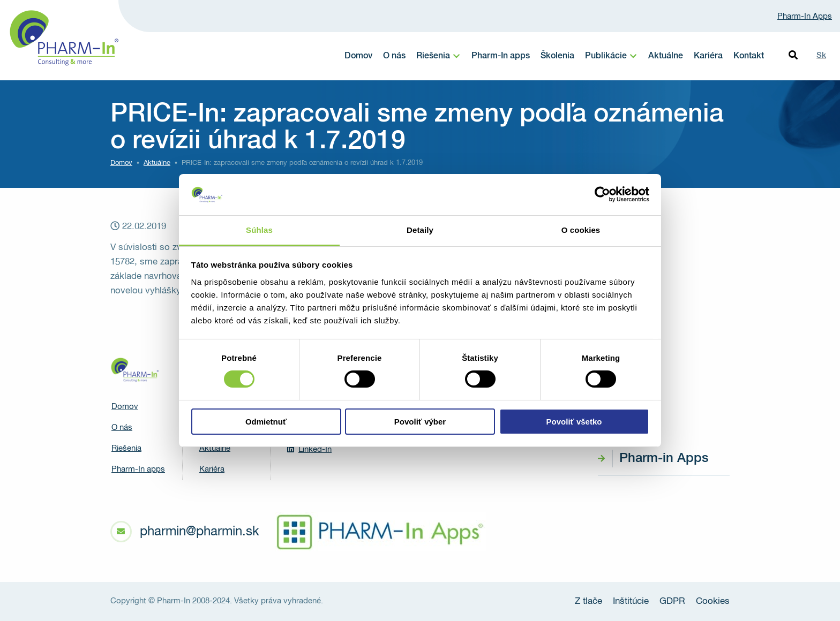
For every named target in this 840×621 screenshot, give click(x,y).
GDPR (672, 601)
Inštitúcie (631, 601)
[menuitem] (438, 56)
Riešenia (433, 56)
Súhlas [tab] (259, 230)
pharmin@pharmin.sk (199, 532)
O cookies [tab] (581, 230)
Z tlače (588, 601)
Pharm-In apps (501, 56)
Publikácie (606, 56)
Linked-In (309, 449)
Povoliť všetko (574, 422)
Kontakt (749, 56)
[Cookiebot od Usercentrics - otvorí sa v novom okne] (602, 194)
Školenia (557, 56)
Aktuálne (666, 56)
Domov (358, 56)
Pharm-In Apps (805, 16)
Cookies (713, 601)
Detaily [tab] (420, 230)
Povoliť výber (420, 422)
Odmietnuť (266, 422)
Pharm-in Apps (664, 458)
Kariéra (708, 56)
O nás (394, 56)
